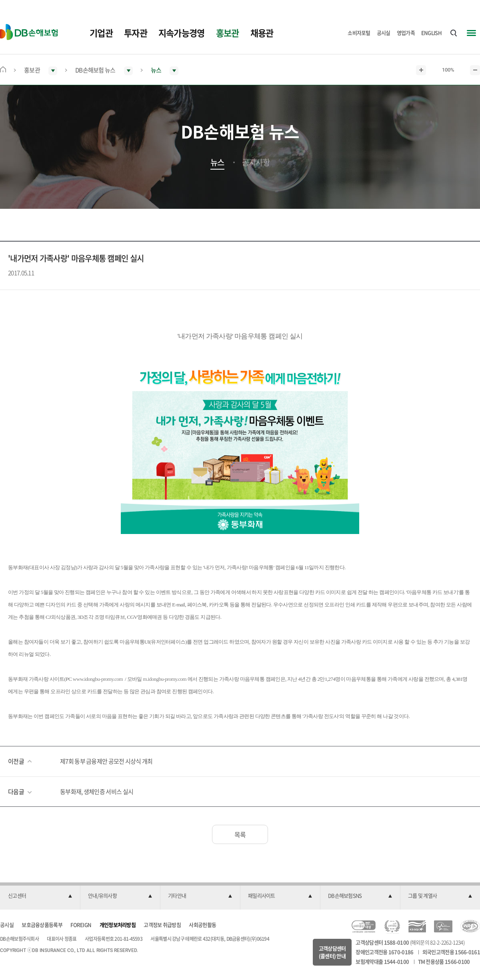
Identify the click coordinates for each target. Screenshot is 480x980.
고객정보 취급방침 (162, 925)
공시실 (384, 33)
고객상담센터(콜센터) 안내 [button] (332, 952)
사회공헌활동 (202, 925)
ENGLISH (431, 33)
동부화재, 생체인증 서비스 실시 (97, 792)
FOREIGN (81, 925)
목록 (240, 834)
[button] (40, 896)
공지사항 (256, 162)
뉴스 (217, 162)
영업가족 (406, 33)
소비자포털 (359, 33)
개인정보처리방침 (118, 925)
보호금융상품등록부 (42, 925)
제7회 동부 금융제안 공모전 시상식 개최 (106, 761)
